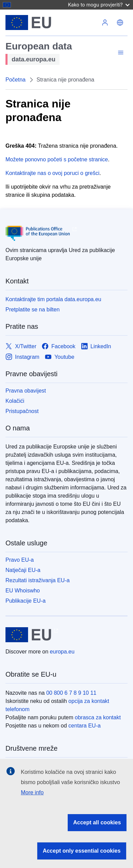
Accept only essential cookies (82, 851)
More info (32, 792)
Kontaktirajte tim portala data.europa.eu (53, 299)
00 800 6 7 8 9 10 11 (71, 693)
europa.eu (62, 652)
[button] (120, 23)
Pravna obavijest (26, 391)
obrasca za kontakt (98, 717)
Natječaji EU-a (23, 570)
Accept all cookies (97, 822)
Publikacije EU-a (25, 601)
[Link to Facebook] (58, 346)
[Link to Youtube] (59, 357)
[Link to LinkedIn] (96, 346)
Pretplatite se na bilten (32, 310)
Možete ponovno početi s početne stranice (57, 159)
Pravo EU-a (20, 560)
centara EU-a (84, 726)
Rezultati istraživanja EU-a (38, 580)
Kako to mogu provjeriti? (99, 5)
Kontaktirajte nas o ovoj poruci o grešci (52, 173)
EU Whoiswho (23, 591)
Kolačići (15, 401)
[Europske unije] (51, 23)
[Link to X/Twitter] (21, 346)
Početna (16, 80)
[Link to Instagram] (22, 357)
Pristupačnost (22, 411)
